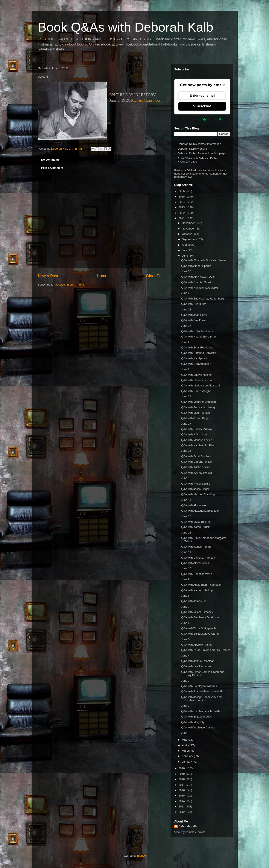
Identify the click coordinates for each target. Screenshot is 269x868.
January (187, 762)
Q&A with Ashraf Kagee (196, 418)
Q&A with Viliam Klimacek (197, 612)
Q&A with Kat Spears (194, 358)
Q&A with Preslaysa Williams (199, 686)
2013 (182, 806)
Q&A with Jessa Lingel (195, 489)
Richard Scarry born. (147, 100)
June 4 (185, 656)
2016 (182, 790)
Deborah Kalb (188, 826)
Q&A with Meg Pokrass (195, 413)
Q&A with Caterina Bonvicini (199, 353)
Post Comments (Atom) (69, 285)
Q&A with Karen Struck (195, 527)
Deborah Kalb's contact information (199, 144)
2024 (182, 202)
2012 (182, 812)
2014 (182, 801)
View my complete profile (190, 832)
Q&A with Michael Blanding (198, 494)
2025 (182, 197)
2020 (182, 768)
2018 (182, 779)
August (187, 245)
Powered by (202, 119)
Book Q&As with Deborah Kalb (126, 27)
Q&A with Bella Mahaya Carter (200, 634)
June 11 (186, 552)
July (185, 250)
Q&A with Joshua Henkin (197, 473)
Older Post (155, 276)
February (188, 756)
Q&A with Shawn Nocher (196, 375)
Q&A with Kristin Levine (196, 467)
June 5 (185, 639)
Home (102, 276)
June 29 (186, 293)
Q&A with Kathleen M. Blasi (198, 445)
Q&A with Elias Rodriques (197, 347)
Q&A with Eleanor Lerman (197, 380)
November (189, 229)
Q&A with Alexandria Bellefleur (200, 511)
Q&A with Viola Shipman (196, 522)
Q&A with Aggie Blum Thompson (201, 585)
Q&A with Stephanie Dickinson (200, 617)
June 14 (186, 500)
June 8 (185, 596)
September (189, 239)
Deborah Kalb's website (192, 149)
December (189, 223)
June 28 (186, 309)
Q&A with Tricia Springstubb (198, 628)
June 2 (185, 706)
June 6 (185, 623)
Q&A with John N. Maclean (198, 661)
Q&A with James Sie (194, 601)
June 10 (186, 568)
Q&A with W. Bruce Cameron (199, 727)
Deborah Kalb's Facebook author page (202, 153)
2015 (182, 796)
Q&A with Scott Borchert (196, 456)
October (187, 234)
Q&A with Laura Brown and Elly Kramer (206, 650)
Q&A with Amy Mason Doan (198, 277)
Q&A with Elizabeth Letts (196, 717)
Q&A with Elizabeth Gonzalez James (204, 260)
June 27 (186, 326)
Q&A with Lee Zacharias (196, 666)
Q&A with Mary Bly (193, 722)
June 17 (186, 424)
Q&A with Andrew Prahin (196, 645)
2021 (182, 218)
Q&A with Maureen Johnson (198, 402)
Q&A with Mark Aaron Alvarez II (201, 385)
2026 (182, 191)
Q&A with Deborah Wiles (196, 462)
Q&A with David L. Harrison (198, 558)
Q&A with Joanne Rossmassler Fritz (203, 691)
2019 (182, 774)
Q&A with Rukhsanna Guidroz (200, 288)
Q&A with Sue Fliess (194, 320)
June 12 (186, 533)
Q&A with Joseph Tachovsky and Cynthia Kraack (201, 699)
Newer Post (48, 276)
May (185, 740)
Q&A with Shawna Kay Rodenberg (202, 299)
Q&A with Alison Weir (194, 505)
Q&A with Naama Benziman (198, 337)
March (186, 751)
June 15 (186, 478)
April (185, 745)
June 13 (186, 516)
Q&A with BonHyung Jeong (198, 407)
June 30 (186, 271)
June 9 (185, 579)
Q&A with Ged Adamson (196, 364)
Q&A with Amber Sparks (196, 266)
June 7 (185, 607)
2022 (182, 213)
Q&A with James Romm (196, 547)
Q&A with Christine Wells (197, 574)
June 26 (186, 342)
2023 (182, 207)
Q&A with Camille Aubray (197, 429)
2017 (182, 785)
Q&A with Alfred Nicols (195, 563)
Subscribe (202, 106)
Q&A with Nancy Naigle (196, 484)
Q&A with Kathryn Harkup (197, 590)
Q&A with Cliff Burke (194, 304)
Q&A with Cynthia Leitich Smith (200, 711)
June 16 (186, 451)
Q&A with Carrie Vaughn (196, 391)
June (185, 256)
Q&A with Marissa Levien (197, 440)
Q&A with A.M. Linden (195, 434)
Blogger (142, 856)
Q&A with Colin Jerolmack (197, 331)
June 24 (186, 396)
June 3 (185, 681)
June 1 (185, 733)
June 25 (186, 369)
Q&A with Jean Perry (194, 315)
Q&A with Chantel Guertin (197, 282)
